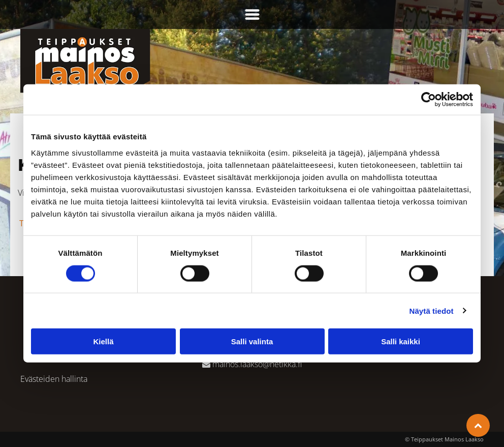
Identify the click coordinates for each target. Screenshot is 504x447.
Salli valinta (252, 341)
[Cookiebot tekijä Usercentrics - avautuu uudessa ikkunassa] (429, 100)
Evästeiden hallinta (54, 379)
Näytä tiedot (432, 310)
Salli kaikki (401, 341)
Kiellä (103, 341)
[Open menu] (252, 14)
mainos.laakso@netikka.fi (257, 364)
